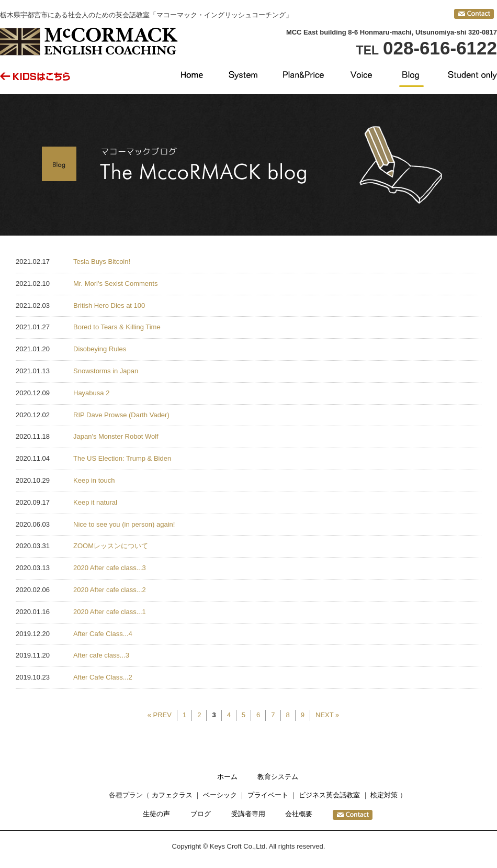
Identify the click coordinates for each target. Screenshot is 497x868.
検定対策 (384, 795)
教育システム (278, 777)
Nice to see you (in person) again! (124, 524)
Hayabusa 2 (91, 393)
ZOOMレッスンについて (111, 546)
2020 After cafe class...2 (110, 590)
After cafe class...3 (101, 655)
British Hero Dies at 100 (109, 305)
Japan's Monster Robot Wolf (116, 436)
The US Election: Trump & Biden (122, 458)
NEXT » (327, 715)
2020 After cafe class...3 (110, 568)
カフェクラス (172, 795)
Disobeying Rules (100, 349)
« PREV (160, 715)
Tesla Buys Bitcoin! (102, 261)
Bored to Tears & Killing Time (117, 327)
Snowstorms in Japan (106, 371)
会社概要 (299, 814)
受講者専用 (248, 814)
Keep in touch (94, 480)
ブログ (201, 814)
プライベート (268, 795)
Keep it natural (95, 502)
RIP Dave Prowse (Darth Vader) (121, 415)
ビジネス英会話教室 (329, 795)
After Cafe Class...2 (103, 677)
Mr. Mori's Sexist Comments (115, 283)
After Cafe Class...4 (103, 634)
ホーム (227, 777)
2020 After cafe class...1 (110, 612)
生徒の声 (156, 814)
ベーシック (220, 795)
